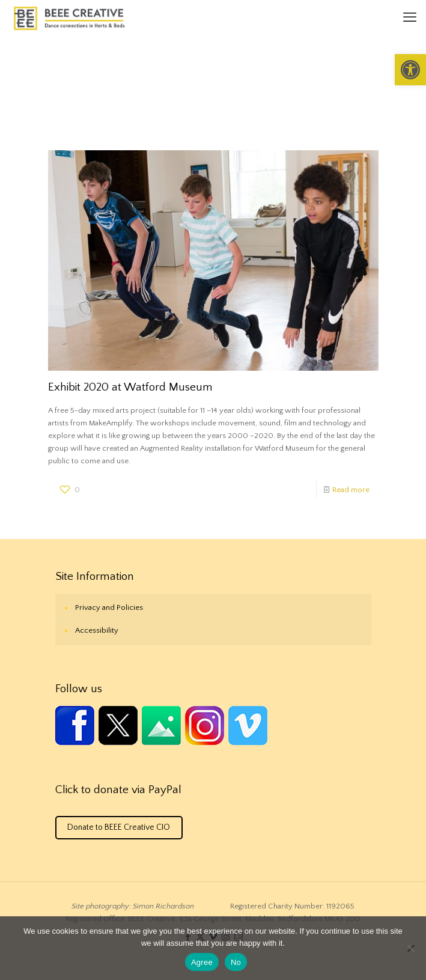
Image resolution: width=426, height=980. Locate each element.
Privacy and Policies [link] (109, 607)
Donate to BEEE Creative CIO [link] (119, 827)
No (236, 962)
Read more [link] (351, 490)
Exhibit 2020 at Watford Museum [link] (130, 387)
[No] (411, 948)
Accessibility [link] (97, 630)
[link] (410, 70)
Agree (202, 962)
